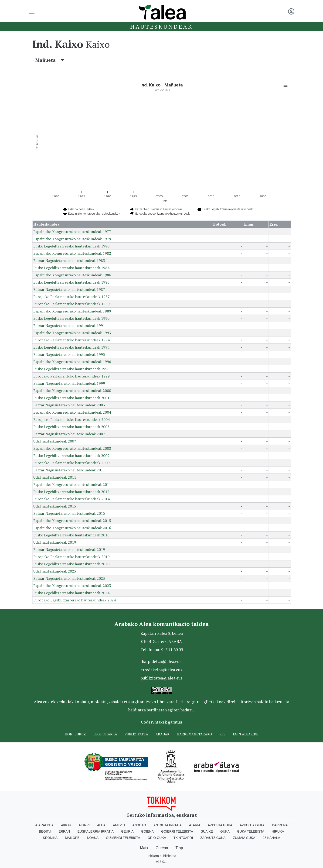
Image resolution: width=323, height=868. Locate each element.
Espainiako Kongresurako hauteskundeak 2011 (72, 484)
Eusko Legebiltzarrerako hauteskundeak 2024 (71, 593)
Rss (222, 734)
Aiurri (84, 825)
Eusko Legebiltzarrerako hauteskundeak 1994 (71, 347)
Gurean (162, 848)
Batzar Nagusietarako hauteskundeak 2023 (69, 578)
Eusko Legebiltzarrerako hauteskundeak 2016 (71, 535)
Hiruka (278, 831)
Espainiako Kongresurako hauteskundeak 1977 (72, 232)
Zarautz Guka (213, 838)
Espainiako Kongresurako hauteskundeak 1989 (72, 311)
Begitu (45, 831)
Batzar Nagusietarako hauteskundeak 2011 (69, 470)
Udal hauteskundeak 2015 (55, 506)
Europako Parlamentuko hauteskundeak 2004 (71, 419)
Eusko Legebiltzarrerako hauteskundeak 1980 (71, 246)
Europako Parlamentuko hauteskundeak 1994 (71, 340)
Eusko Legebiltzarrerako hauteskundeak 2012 (71, 492)
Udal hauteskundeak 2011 (55, 477)
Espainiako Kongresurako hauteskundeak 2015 (72, 521)
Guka (225, 831)
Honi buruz (75, 734)
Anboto (139, 825)
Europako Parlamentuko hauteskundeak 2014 (71, 499)
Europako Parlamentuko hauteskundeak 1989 (71, 304)
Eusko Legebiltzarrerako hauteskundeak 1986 (71, 282)
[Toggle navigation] (32, 12)
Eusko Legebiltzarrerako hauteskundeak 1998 (71, 369)
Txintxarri (183, 838)
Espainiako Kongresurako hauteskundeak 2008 (72, 448)
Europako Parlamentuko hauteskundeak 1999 (71, 376)
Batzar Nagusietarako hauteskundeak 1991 (69, 326)
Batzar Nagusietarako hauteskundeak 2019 (69, 549)
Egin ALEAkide (246, 734)
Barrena (280, 825)
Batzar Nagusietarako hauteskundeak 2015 (69, 513)
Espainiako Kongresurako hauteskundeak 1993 (72, 333)
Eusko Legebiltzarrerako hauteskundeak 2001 (71, 398)
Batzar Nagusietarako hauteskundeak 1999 (69, 383)
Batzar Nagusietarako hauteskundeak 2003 (69, 405)
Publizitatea (136, 734)
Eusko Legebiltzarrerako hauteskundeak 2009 (71, 456)
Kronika (50, 838)
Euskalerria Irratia (95, 831)
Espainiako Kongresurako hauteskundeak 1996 (72, 362)
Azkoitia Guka (252, 825)
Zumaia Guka (244, 838)
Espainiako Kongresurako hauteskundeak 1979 (72, 239)
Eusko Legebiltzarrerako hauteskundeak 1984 (71, 268)
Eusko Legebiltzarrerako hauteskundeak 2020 (71, 564)
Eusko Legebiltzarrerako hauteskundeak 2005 (71, 427)
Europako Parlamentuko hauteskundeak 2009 (71, 463)
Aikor (66, 825)
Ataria (195, 825)
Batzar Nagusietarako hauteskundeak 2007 (69, 434)
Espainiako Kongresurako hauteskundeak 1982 (72, 253)
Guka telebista (251, 831)
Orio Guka (157, 838)
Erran (64, 831)
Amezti (119, 825)
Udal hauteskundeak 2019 (55, 542)
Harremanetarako (194, 734)
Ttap (179, 848)
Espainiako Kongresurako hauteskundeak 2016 (72, 528)
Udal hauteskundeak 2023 (55, 571)
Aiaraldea (44, 825)
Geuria (127, 831)
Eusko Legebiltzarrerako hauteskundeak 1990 (71, 318)
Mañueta (50, 60)
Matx (144, 848)
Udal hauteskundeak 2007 (55, 441)
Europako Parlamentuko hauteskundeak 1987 (71, 297)
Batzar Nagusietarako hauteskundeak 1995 (69, 354)
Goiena (147, 831)
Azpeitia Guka (220, 825)
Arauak (162, 734)
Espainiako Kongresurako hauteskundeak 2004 (72, 412)
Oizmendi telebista (123, 838)
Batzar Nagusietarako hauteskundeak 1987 (69, 289)
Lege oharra (105, 734)
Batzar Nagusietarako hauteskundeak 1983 (69, 261)
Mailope (72, 838)
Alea (101, 825)
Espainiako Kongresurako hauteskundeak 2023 (72, 586)
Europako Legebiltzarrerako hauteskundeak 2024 (75, 600)
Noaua (93, 838)
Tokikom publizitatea (161, 856)
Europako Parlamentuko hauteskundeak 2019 (71, 557)
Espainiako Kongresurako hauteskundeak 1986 (72, 275)
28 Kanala (271, 838)
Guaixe (207, 831)
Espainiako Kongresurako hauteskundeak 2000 (72, 391)
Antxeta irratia (168, 825)
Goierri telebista (177, 831)
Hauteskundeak (161, 27)
